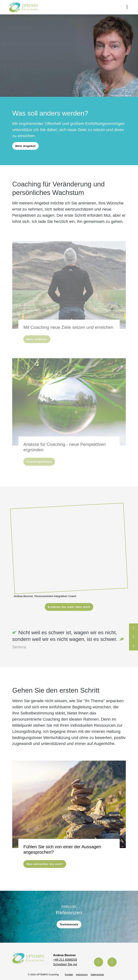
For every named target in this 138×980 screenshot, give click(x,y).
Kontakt (69, 973)
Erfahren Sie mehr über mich (69, 606)
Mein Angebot (25, 146)
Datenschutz (97, 973)
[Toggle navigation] (127, 7)
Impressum (82, 973)
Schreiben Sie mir (65, 962)
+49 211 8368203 (65, 958)
